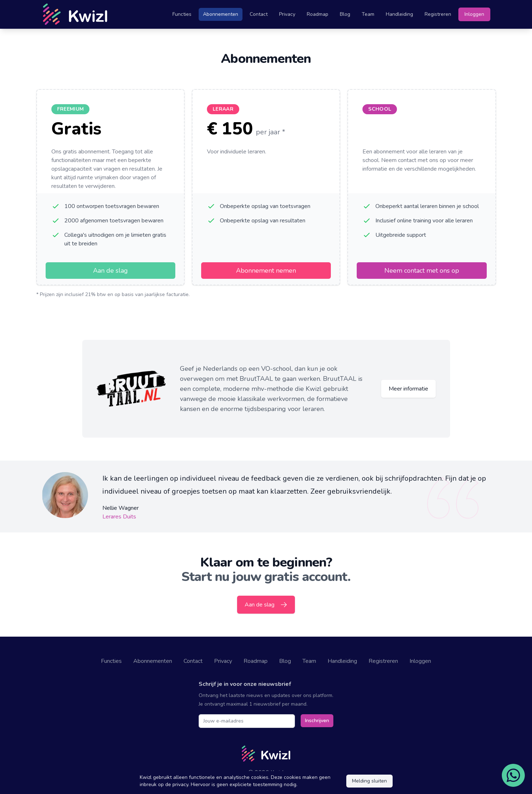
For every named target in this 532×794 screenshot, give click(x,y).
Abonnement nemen (266, 271)
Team (368, 14)
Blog (345, 14)
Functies (182, 14)
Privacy (287, 14)
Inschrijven (317, 721)
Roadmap (318, 14)
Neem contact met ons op (422, 271)
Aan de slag (110, 271)
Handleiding (399, 14)
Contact (259, 14)
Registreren (438, 14)
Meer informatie (408, 389)
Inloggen (474, 14)
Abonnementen (221, 14)
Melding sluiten (369, 781)
